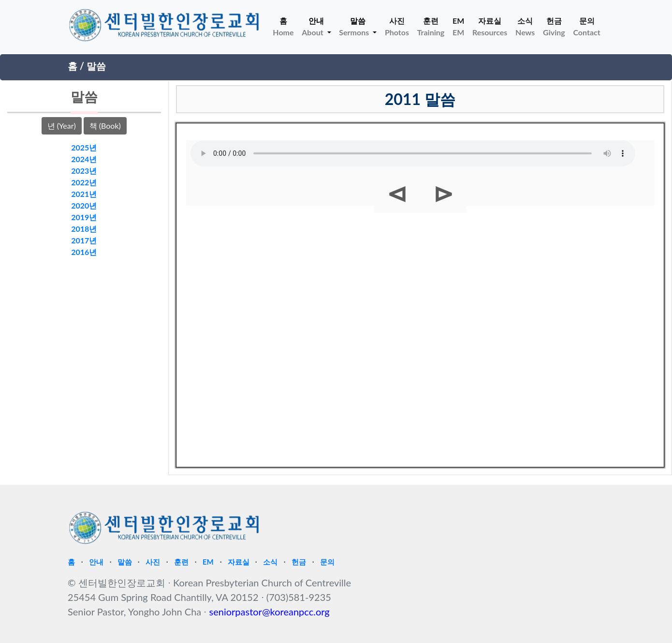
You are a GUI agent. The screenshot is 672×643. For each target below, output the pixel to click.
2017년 (84, 240)
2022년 (84, 182)
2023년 (84, 171)
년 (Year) (62, 126)
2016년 (84, 252)
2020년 (84, 205)
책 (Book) (105, 126)
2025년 (84, 147)
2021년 (84, 194)
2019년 (84, 217)
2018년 (84, 229)
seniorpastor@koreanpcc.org (270, 612)
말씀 (96, 66)
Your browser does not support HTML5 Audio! (413, 153)
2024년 (84, 159)
